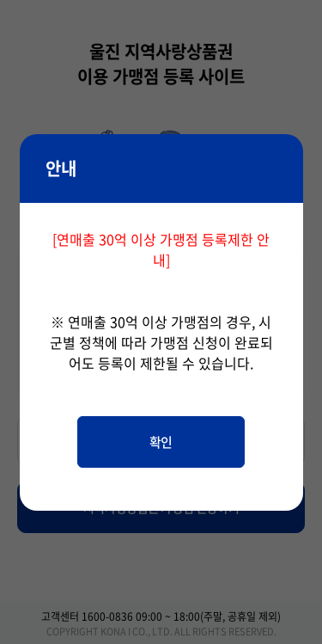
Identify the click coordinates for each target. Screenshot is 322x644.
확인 (161, 442)
